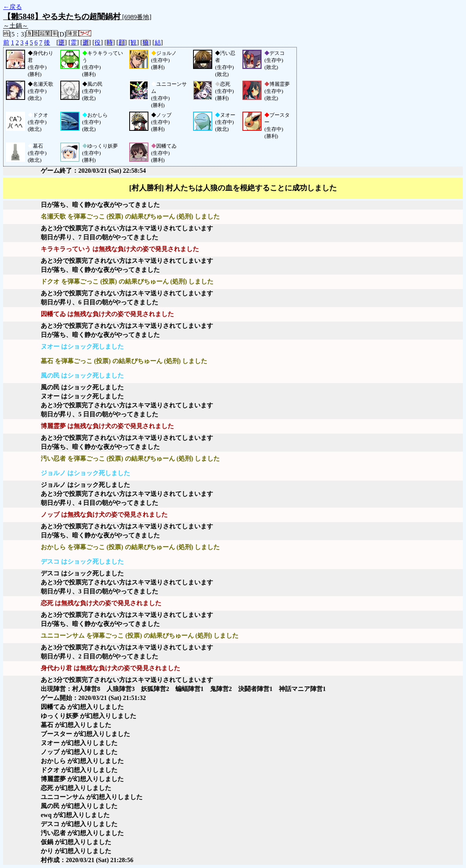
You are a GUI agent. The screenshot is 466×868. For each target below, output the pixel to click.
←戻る (13, 7)
